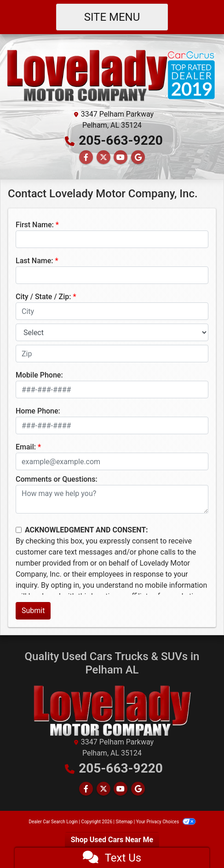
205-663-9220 (121, 140)
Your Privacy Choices (166, 822)
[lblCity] (112, 311)
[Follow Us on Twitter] (103, 157)
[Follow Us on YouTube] (121, 157)
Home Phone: (38, 411)
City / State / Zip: (43, 297)
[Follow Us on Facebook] (86, 157)
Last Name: (34, 261)
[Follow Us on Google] (138, 157)
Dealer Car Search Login (53, 822)
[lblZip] (112, 354)
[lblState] (112, 332)
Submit (33, 611)
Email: (26, 447)
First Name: (35, 225)
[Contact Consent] (19, 530)
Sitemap (124, 822)
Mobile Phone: (39, 375)
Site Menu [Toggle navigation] (112, 17)
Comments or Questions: (57, 479)
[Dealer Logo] (112, 74)
